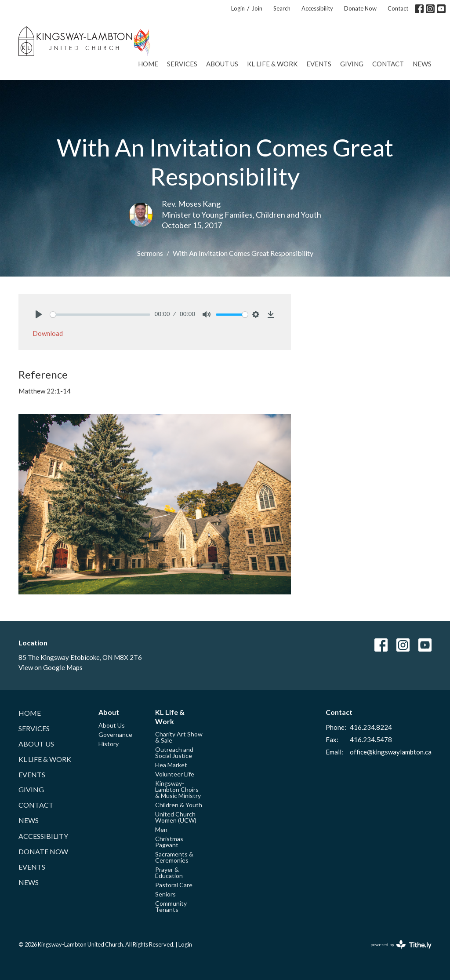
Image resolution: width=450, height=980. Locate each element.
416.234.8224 (371, 727)
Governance (115, 734)
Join (257, 8)
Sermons (150, 253)
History (109, 744)
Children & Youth (179, 805)
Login (238, 8)
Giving (352, 64)
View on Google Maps (51, 667)
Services (182, 64)
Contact (398, 8)
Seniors (165, 894)
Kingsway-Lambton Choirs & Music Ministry (178, 789)
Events (319, 64)
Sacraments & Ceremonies (174, 857)
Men (161, 829)
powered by (401, 945)
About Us (222, 64)
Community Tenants (171, 906)
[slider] (100, 315)
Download (48, 333)
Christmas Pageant (169, 842)
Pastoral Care (174, 885)
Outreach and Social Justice (174, 752)
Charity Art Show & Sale (179, 737)
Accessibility (317, 8)
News (422, 64)
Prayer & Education (169, 873)
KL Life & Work (272, 64)
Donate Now (360, 8)
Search (282, 8)
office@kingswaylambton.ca (391, 752)
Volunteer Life (175, 774)
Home (148, 64)
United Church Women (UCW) (176, 817)
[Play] (39, 314)
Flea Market (171, 765)
